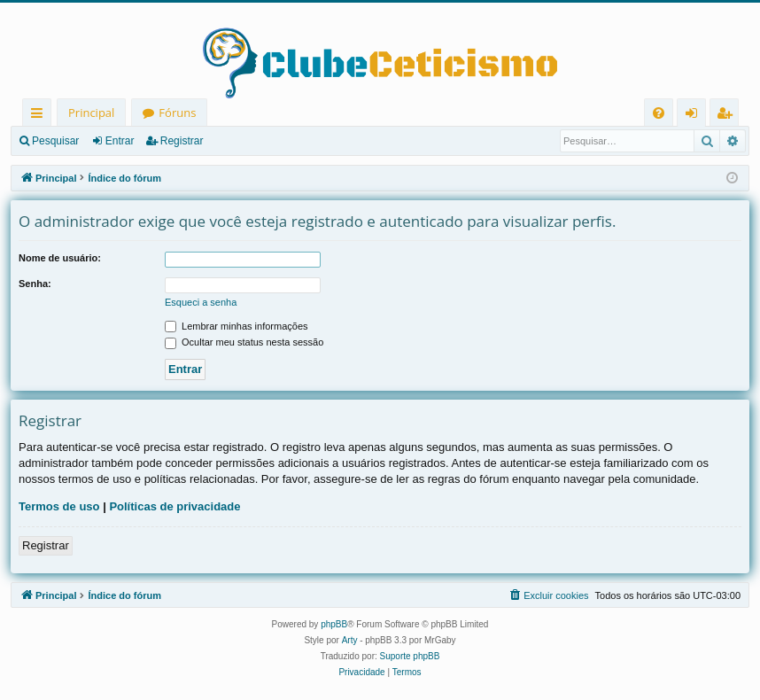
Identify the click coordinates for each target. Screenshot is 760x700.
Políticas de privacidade (174, 506)
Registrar (182, 141)
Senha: (35, 284)
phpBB (334, 624)
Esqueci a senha (201, 302)
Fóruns (177, 113)
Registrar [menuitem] (728, 116)
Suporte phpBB (410, 656)
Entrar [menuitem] (696, 116)
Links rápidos (40, 116)
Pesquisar (55, 141)
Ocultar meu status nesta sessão (244, 342)
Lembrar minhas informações (237, 326)
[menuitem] (659, 113)
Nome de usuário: (60, 258)
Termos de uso (59, 506)
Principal (91, 113)
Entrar (120, 141)
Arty (350, 640)
